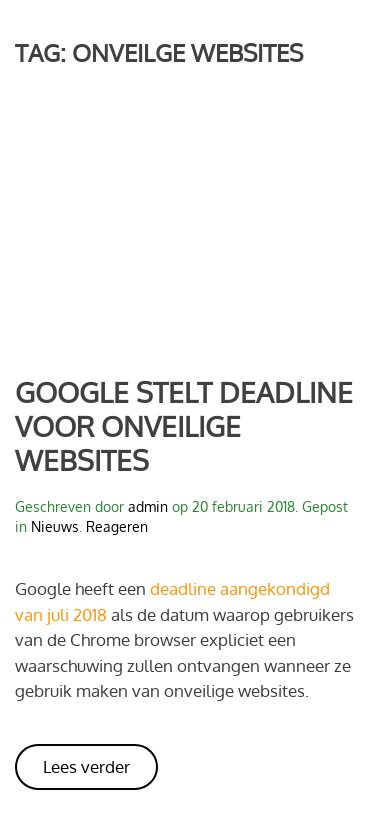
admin (148, 506)
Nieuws (55, 526)
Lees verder (86, 766)
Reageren (117, 526)
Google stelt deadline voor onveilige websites (184, 425)
